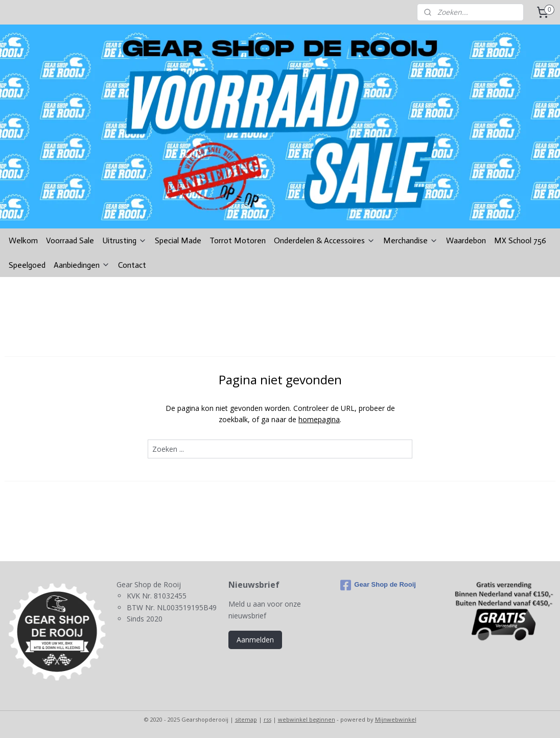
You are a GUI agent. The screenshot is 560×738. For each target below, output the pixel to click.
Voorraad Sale (70, 240)
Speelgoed (27, 265)
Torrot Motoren (238, 240)
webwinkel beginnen (307, 719)
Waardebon (466, 240)
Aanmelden (255, 640)
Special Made (178, 240)
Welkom (23, 240)
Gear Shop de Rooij (378, 585)
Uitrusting (124, 240)
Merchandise (411, 240)
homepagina (319, 419)
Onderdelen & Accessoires (324, 240)
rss (267, 719)
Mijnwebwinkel (396, 719)
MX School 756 (520, 240)
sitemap (246, 719)
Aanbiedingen (82, 265)
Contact (132, 265)
